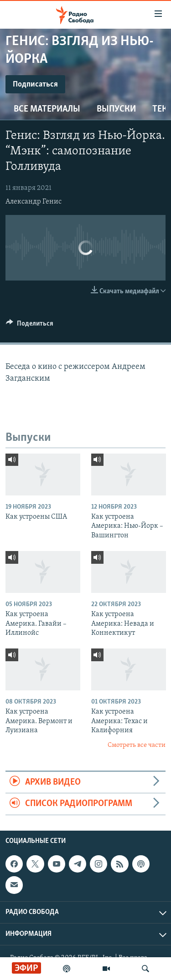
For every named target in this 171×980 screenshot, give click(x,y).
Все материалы (47, 109)
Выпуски (116, 109)
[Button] (30, 326)
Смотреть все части (137, 745)
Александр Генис (34, 202)
